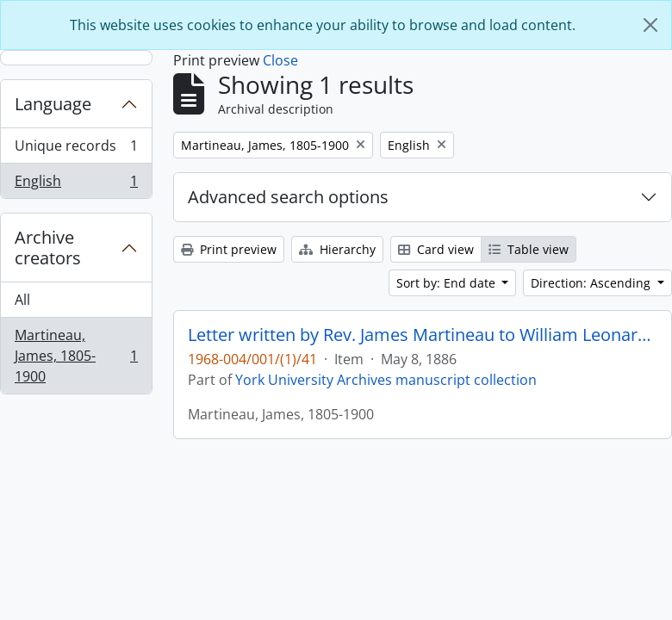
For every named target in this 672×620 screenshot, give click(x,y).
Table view (529, 249)
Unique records (76, 149)
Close (280, 60)
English (76, 184)
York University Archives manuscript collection (386, 380)
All (22, 300)
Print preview (229, 249)
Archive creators (48, 248)
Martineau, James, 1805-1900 (76, 356)
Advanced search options (288, 197)
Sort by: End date (448, 283)
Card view (436, 249)
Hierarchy (337, 249)
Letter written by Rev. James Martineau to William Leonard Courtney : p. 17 (423, 335)
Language (53, 104)
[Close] (650, 25)
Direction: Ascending (592, 283)
